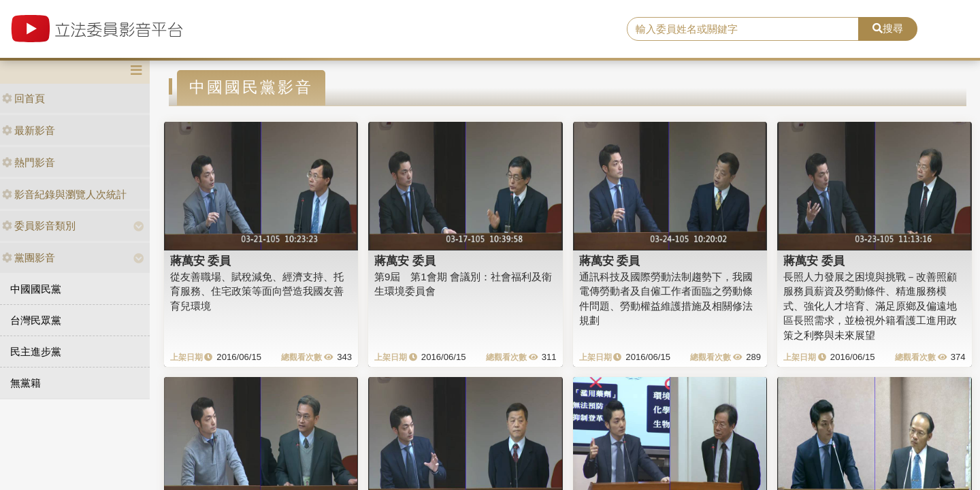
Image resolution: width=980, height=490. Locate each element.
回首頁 (23, 98)
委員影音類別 (39, 226)
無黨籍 (26, 383)
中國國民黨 (36, 289)
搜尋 (888, 28)
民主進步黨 (36, 352)
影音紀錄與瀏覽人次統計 (64, 194)
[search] (743, 29)
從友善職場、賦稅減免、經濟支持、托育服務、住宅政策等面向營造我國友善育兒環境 (257, 291)
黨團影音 (29, 258)
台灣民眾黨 (36, 320)
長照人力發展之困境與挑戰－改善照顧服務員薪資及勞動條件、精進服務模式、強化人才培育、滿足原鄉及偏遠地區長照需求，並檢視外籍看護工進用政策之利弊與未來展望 (870, 306)
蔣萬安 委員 (201, 261)
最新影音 (29, 130)
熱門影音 (29, 162)
